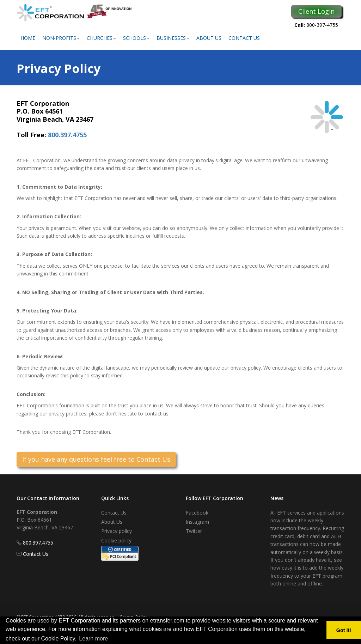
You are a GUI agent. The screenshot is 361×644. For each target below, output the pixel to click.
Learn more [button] (93, 639)
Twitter (194, 531)
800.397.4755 (67, 135)
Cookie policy (116, 540)
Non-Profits (61, 38)
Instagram (197, 522)
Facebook (197, 513)
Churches (101, 38)
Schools (136, 38)
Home (28, 38)
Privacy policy (117, 531)
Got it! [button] (344, 630)
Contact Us (244, 38)
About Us (209, 38)
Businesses (173, 38)
